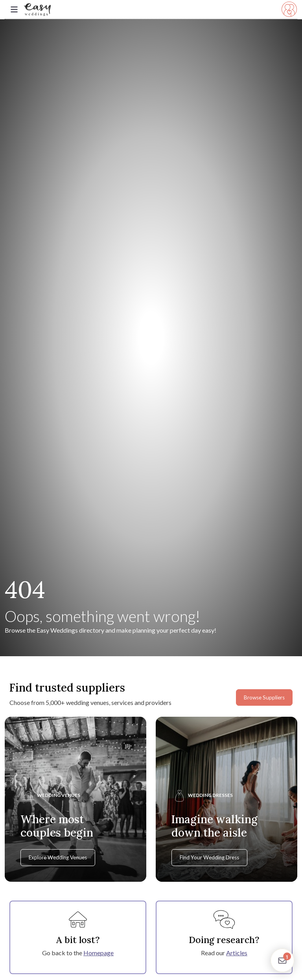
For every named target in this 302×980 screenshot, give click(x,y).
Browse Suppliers (264, 697)
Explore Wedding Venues (58, 857)
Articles (237, 953)
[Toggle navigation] (14, 10)
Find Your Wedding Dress (209, 857)
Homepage (99, 953)
